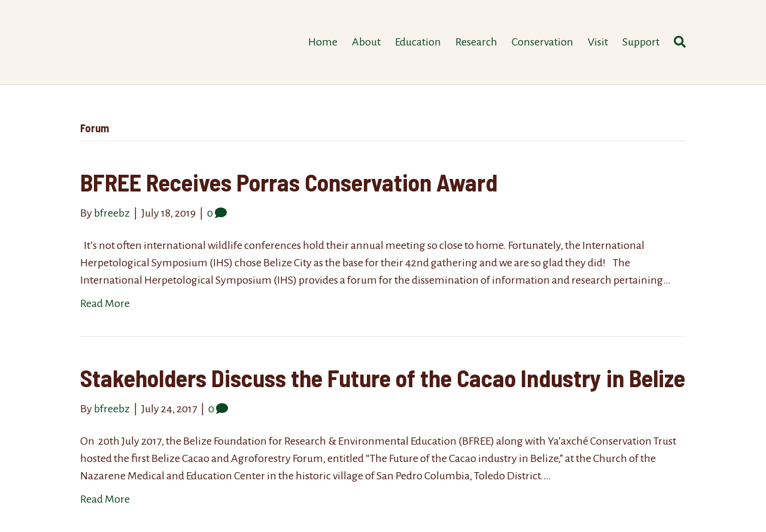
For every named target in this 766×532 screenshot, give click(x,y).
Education (418, 42)
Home (323, 42)
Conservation (542, 42)
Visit (598, 42)
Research (476, 42)
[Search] (676, 42)
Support (641, 42)
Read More (105, 303)
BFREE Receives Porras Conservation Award (289, 182)
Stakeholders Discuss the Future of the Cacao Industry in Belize (383, 378)
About (366, 42)
